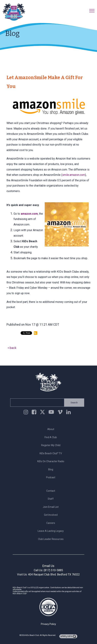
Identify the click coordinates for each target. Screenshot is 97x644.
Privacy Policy (48, 624)
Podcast (52, 477)
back (13, 348)
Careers (52, 523)
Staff (52, 499)
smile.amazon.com (74, 175)
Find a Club (52, 437)
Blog (52, 469)
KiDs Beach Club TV (52, 453)
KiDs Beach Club (32, 635)
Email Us (48, 566)
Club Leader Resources (52, 539)
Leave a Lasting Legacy (52, 531)
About (52, 429)
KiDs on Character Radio (52, 461)
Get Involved (52, 515)
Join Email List (52, 507)
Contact (52, 491)
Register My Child (52, 445)
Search (73, 403)
